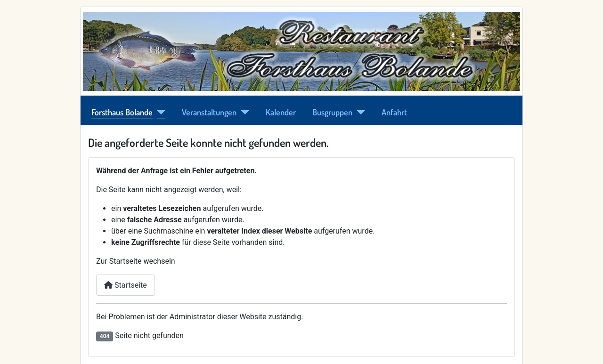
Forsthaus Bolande (122, 112)
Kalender (281, 112)
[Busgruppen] (359, 112)
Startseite (126, 285)
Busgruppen (332, 112)
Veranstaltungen (209, 112)
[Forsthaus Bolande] (159, 112)
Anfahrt (394, 112)
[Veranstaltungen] (243, 112)
